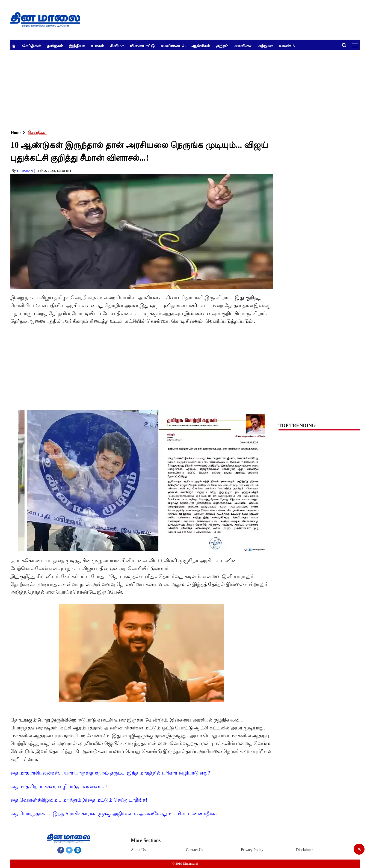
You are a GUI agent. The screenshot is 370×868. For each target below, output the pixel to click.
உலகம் (97, 46)
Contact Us (195, 850)
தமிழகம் (55, 46)
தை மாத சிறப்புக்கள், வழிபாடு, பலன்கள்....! (59, 786)
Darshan (25, 171)
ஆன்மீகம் (201, 46)
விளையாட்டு (142, 46)
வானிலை (243, 46)
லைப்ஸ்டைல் (173, 46)
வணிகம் (287, 46)
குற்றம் (222, 46)
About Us (138, 850)
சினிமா (117, 46)
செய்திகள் (32, 46)
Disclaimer (304, 850)
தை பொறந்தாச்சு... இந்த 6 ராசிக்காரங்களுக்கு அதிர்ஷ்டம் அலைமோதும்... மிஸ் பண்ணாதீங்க (114, 813)
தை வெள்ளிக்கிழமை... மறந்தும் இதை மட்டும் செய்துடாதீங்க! (79, 800)
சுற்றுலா (266, 46)
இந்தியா (77, 46)
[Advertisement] (174, 89)
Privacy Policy (252, 850)
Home (16, 133)
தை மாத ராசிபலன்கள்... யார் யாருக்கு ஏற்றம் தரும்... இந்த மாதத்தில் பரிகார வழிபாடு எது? (110, 773)
